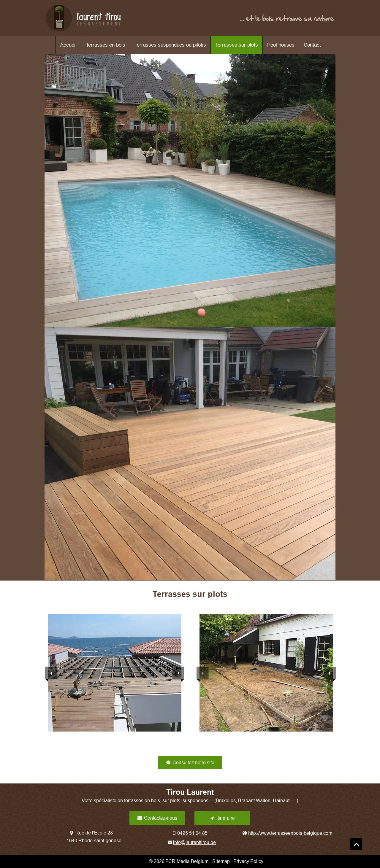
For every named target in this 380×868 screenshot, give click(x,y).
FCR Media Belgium (187, 861)
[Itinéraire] (222, 818)
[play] (324, 736)
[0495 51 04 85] (190, 833)
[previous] (51, 673)
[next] (178, 673)
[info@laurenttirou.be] (192, 842)
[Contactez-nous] (157, 818)
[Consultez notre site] (190, 763)
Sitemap (221, 861)
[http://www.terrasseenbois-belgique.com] (287, 833)
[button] (115, 673)
